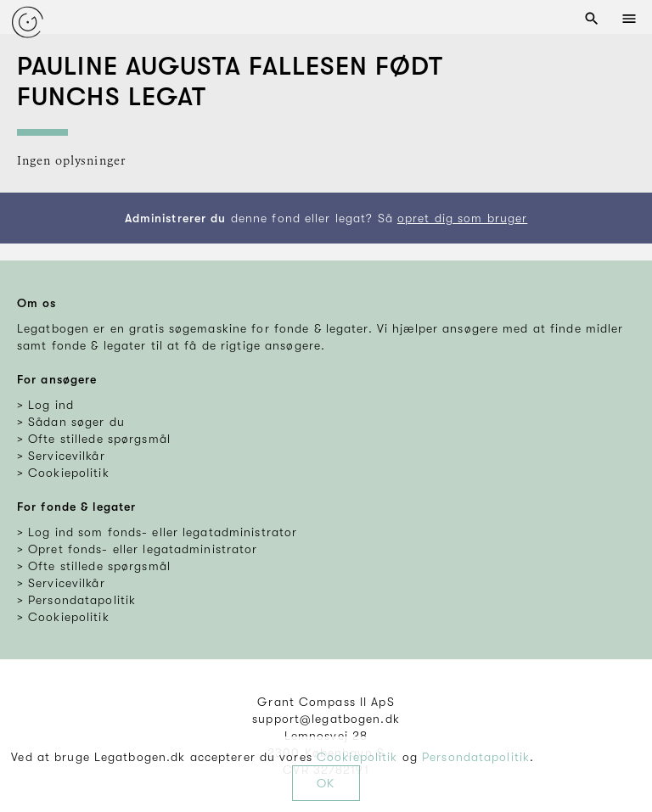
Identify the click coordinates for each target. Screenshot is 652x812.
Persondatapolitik (476, 757)
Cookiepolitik (357, 757)
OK (326, 783)
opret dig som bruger (462, 218)
